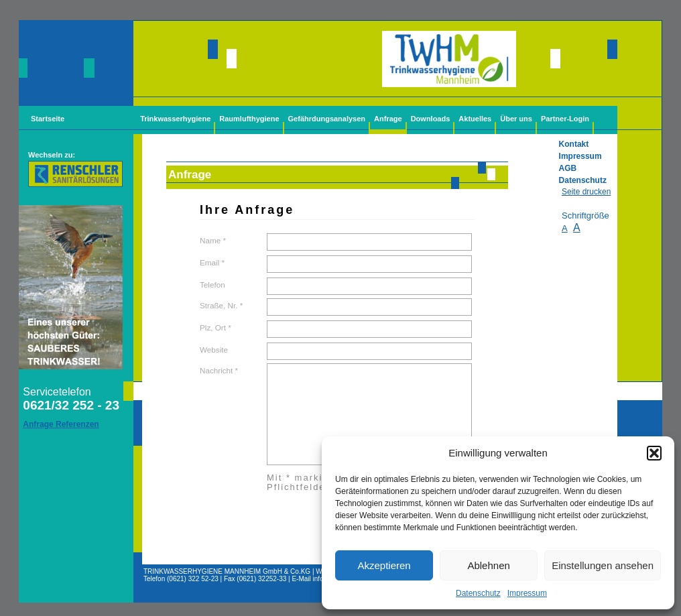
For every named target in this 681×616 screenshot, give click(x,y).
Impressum (527, 593)
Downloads (431, 119)
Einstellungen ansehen (603, 565)
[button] (654, 453)
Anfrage (388, 119)
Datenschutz (478, 593)
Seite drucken (586, 192)
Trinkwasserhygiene (175, 119)
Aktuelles (475, 119)
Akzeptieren (384, 565)
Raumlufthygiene (249, 119)
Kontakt (574, 144)
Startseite (48, 119)
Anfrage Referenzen (61, 424)
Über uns (516, 119)
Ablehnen (488, 565)
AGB (568, 168)
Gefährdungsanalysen (327, 119)
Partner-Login (565, 119)
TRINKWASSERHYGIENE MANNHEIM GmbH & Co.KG (227, 571)
